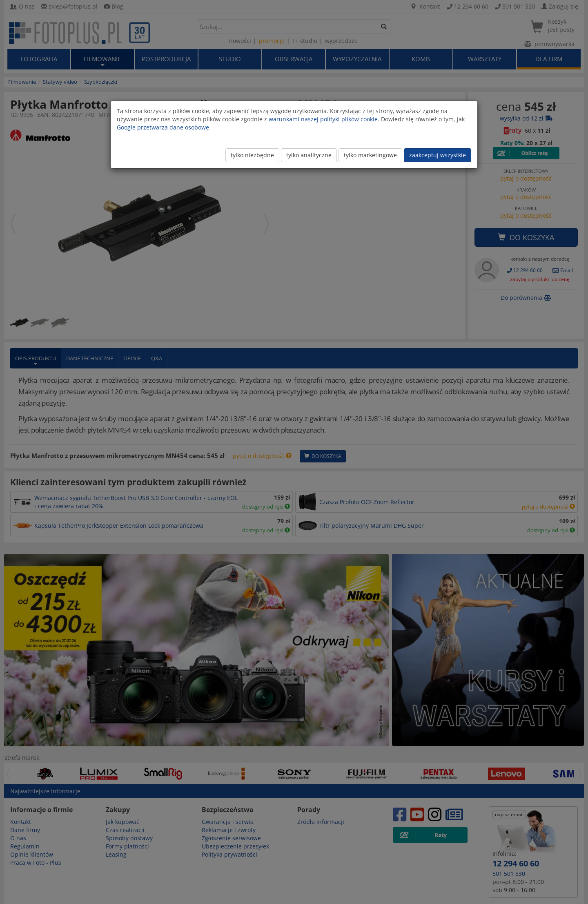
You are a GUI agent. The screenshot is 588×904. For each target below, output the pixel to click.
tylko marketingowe (370, 155)
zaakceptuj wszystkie (438, 155)
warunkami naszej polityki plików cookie (323, 119)
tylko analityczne (309, 155)
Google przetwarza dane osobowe (163, 127)
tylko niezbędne (252, 155)
